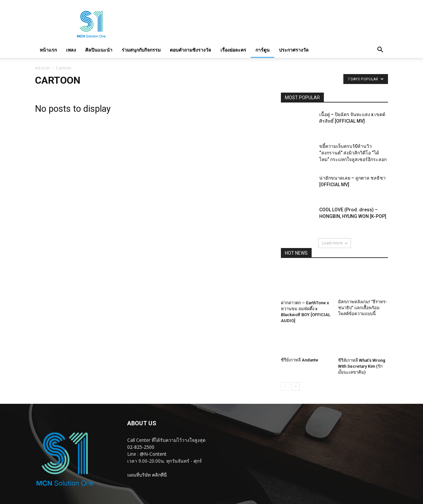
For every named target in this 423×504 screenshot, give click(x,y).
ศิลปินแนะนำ (99, 50)
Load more (335, 243)
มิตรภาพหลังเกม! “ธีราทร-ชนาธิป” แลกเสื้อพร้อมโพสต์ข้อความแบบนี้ (363, 308)
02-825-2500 (141, 447)
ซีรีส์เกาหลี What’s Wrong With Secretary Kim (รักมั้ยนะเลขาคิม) (362, 366)
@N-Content (153, 454)
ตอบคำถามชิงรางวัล (191, 50)
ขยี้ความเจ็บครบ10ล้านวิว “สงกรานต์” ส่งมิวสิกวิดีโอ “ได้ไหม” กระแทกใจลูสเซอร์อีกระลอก (353, 153)
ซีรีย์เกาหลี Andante (300, 360)
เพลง (71, 50)
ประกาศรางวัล (294, 50)
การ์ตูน (263, 50)
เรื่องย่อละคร (233, 50)
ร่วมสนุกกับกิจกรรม (141, 50)
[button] (380, 50)
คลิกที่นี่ (159, 475)
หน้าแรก (48, 50)
